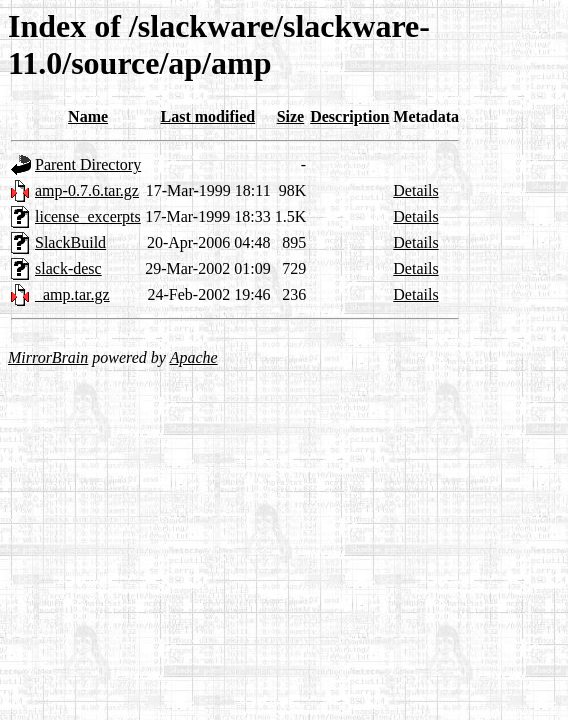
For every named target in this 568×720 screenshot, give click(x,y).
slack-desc (68, 268)
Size (291, 116)
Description (349, 116)
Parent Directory (88, 164)
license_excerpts (88, 216)
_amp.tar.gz (72, 294)
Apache (194, 357)
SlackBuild (70, 242)
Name (88, 116)
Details (415, 190)
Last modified (208, 116)
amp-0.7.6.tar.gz (87, 190)
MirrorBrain (48, 357)
